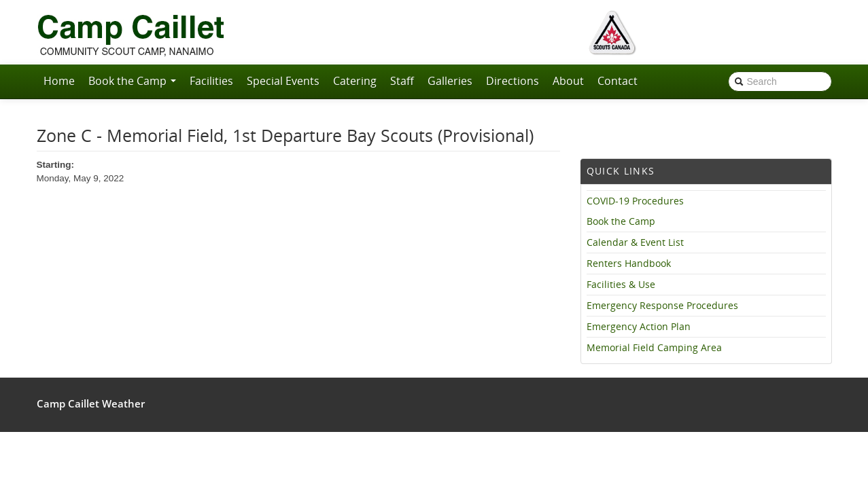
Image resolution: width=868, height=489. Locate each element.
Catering (355, 81)
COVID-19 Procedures (635, 201)
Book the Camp (132, 81)
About (568, 81)
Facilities (211, 81)
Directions (513, 81)
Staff (402, 81)
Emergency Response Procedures (662, 306)
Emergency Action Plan (639, 327)
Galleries (450, 81)
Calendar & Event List (635, 242)
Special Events (283, 81)
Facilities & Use (621, 285)
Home (59, 81)
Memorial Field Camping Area (654, 348)
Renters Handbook (629, 264)
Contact (618, 81)
